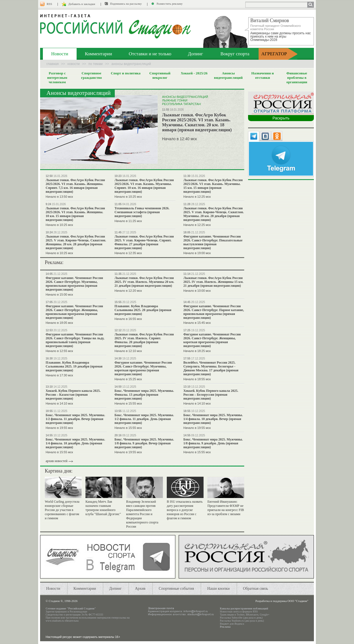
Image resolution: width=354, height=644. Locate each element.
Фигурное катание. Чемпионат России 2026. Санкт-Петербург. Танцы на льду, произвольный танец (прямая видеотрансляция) (75, 340)
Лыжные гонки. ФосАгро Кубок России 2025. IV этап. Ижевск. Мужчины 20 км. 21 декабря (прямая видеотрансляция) (144, 282)
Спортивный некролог (160, 75)
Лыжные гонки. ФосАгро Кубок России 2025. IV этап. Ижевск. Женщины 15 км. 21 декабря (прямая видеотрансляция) (213, 282)
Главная (53, 64)
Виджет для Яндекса (232, 624)
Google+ (265, 615)
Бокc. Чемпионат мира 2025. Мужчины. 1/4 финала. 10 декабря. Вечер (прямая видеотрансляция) (213, 419)
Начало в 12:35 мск (128, 253)
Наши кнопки (218, 589)
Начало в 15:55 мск (128, 403)
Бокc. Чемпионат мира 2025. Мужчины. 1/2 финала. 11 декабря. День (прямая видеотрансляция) (144, 419)
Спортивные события (176, 589)
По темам (96, 64)
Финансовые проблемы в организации (297, 78)
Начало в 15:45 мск (197, 323)
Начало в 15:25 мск (128, 379)
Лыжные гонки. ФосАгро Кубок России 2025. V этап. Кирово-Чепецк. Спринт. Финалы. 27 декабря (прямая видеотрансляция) (144, 242)
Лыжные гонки (175, 100)
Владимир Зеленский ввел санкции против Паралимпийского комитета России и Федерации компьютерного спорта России (142, 514)
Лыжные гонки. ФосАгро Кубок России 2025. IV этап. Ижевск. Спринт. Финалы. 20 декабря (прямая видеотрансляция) (144, 340)
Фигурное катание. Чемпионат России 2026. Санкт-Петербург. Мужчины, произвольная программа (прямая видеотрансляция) (74, 284)
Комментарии (99, 54)
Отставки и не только (150, 54)
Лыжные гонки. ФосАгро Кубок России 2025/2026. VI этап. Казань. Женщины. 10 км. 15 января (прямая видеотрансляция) (75, 214)
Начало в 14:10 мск (59, 403)
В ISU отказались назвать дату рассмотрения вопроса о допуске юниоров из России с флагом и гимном (185, 510)
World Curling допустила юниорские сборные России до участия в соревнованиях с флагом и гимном (62, 510)
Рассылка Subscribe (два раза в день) (241, 618)
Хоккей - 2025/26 (194, 73)
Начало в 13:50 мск (59, 197)
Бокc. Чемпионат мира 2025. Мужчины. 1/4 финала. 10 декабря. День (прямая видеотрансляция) (75, 443)
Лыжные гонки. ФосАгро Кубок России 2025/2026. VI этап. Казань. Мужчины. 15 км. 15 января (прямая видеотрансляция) (213, 186)
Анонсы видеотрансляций (228, 75)
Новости (60, 54)
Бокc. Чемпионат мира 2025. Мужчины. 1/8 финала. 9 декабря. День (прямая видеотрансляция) (213, 443)
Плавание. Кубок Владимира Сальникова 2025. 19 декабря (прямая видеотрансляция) (74, 366)
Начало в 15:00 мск (59, 294)
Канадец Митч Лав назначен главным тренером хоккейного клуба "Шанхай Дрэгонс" (103, 508)
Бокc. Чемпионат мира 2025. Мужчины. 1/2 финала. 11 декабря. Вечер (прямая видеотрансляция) (75, 419)
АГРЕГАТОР (274, 54)
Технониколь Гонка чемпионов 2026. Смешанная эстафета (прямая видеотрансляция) (142, 212)
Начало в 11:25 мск (128, 221)
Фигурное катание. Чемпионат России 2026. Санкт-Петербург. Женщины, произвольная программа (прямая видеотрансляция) (74, 312)
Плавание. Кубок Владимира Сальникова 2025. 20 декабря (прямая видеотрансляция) (143, 310)
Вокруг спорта (235, 54)
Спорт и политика (126, 73)
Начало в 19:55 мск (59, 428)
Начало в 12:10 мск (128, 351)
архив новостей (57, 461)
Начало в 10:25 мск (128, 197)
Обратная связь (256, 589)
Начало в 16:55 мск (128, 319)
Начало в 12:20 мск (128, 291)
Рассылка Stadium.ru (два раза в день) (242, 621)
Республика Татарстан (181, 104)
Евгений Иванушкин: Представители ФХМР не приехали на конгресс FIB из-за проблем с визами (226, 508)
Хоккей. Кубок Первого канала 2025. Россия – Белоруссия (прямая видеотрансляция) (211, 395)
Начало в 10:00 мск (197, 291)
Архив (140, 589)
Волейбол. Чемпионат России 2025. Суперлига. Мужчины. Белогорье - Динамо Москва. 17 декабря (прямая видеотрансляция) (211, 368)
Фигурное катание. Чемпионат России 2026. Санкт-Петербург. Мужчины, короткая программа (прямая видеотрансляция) (143, 368)
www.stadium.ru (55, 621)
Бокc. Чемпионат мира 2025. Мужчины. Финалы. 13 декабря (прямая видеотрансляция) (144, 395)
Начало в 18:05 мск (59, 323)
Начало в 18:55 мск (197, 379)
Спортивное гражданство (91, 75)
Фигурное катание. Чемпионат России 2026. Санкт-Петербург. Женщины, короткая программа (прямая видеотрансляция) (212, 340)
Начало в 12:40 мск (179, 139)
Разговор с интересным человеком (57, 78)
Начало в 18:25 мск (197, 351)
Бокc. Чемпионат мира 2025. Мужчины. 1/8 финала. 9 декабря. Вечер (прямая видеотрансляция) (144, 443)
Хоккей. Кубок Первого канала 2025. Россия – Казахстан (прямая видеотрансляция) (73, 395)
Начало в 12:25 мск (197, 197)
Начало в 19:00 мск (197, 253)
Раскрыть (281, 118)
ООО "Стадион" (298, 601)
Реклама (225, 627)
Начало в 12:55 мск (59, 351)
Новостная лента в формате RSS (239, 612)
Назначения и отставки (263, 75)
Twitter (240, 615)
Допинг (196, 54)
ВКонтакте (252, 615)
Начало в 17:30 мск (59, 375)
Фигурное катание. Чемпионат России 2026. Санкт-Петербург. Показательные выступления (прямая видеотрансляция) (213, 242)
